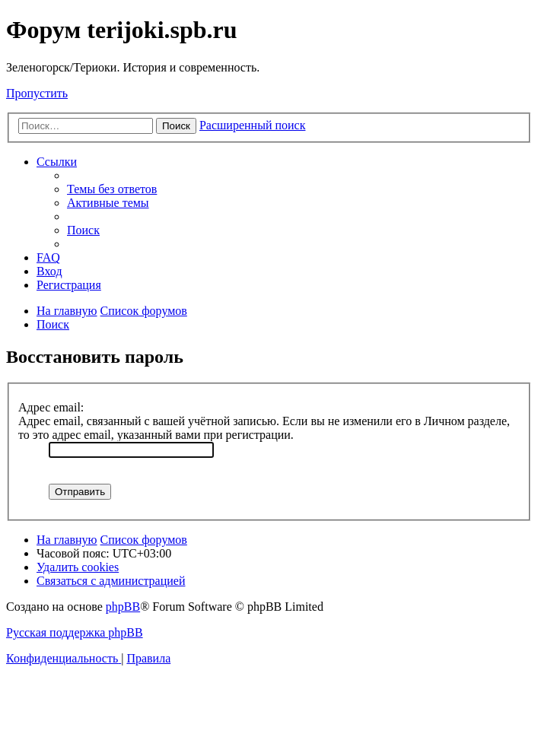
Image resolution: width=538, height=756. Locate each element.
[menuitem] (112, 189)
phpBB (123, 607)
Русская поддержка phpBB (75, 632)
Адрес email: (51, 407)
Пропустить (37, 93)
